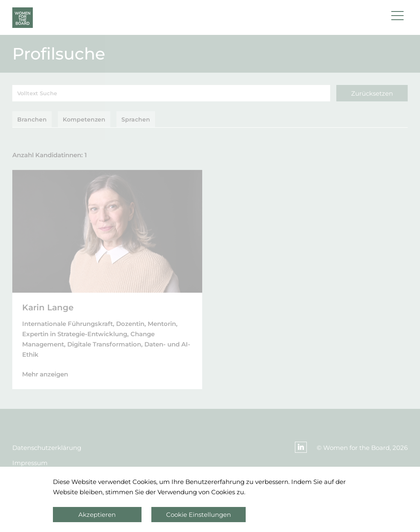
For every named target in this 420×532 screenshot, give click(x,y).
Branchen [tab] (32, 119)
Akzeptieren (97, 515)
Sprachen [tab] (136, 119)
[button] (397, 18)
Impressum (30, 463)
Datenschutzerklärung (47, 448)
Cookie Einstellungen (199, 515)
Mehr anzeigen (45, 374)
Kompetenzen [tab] (84, 119)
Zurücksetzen (372, 93)
